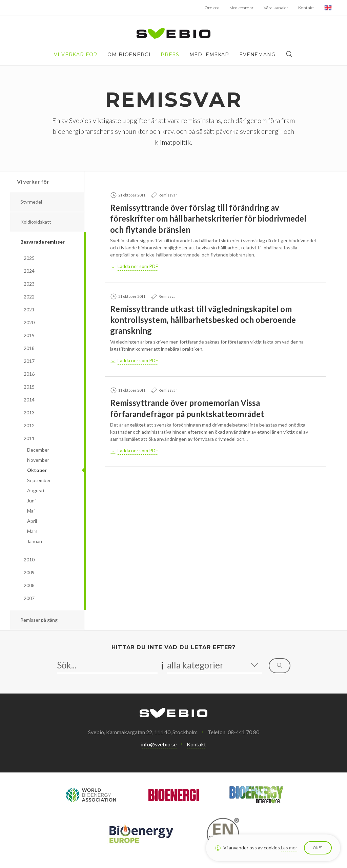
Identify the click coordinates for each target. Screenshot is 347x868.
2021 (29, 309)
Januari (35, 541)
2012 (29, 425)
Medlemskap (209, 55)
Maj (31, 511)
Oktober (37, 470)
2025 (29, 258)
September (39, 480)
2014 (29, 400)
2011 (29, 438)
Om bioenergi (129, 55)
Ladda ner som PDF (138, 266)
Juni (31, 501)
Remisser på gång (39, 620)
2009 (29, 572)
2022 (29, 297)
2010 (29, 560)
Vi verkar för (76, 55)
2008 (29, 585)
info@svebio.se (159, 744)
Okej (318, 848)
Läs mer (289, 848)
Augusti (36, 490)
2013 (29, 412)
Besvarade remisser (43, 242)
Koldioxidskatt (36, 222)
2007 (29, 598)
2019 (29, 335)
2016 (29, 374)
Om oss (212, 8)
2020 (29, 322)
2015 (29, 387)
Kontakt (306, 8)
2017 (29, 361)
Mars (32, 531)
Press (170, 55)
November (38, 460)
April (32, 521)
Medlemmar (241, 8)
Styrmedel (31, 202)
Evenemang (257, 55)
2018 (29, 348)
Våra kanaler (276, 8)
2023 (29, 284)
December (38, 450)
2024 (29, 271)
